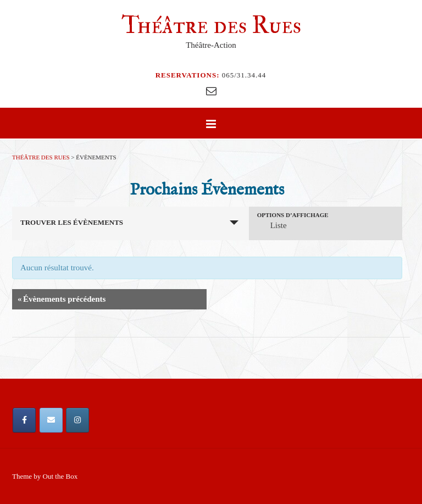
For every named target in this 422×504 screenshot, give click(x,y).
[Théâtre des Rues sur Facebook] (24, 420)
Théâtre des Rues (211, 26)
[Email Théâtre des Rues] (51, 420)
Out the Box (60, 476)
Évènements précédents (62, 299)
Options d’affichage (293, 215)
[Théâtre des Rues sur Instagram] (77, 420)
